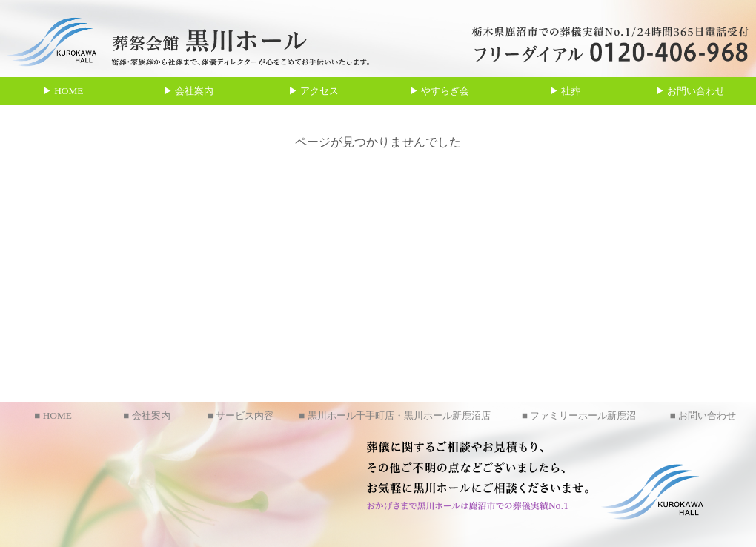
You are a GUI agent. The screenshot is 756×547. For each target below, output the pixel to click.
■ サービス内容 (241, 415)
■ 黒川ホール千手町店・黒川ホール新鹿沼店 (394, 415)
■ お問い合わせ (703, 415)
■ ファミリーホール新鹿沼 (579, 415)
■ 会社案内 (146, 415)
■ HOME (53, 415)
